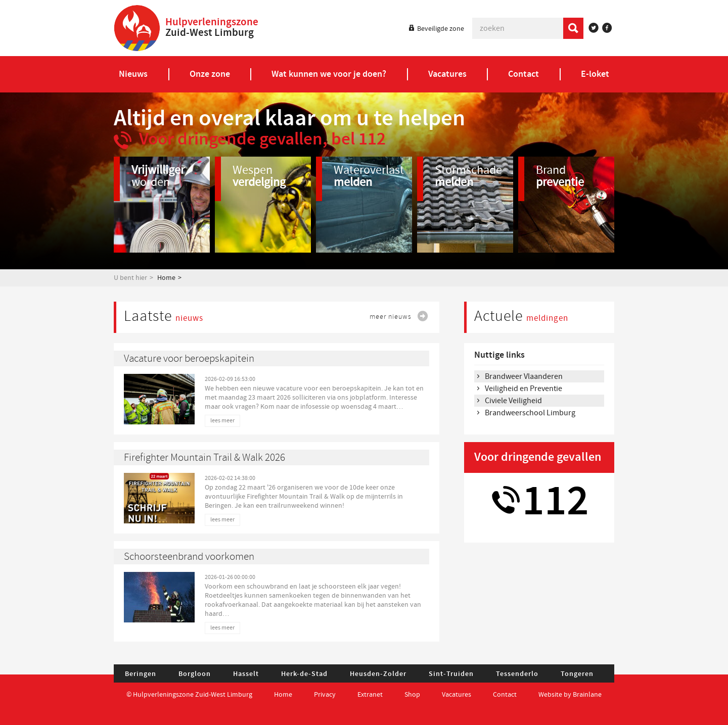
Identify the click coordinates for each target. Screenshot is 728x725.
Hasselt (246, 674)
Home (166, 278)
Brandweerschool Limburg (530, 413)
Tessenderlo (517, 674)
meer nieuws (391, 317)
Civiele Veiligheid (513, 401)
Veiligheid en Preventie (524, 389)
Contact (506, 695)
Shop (412, 695)
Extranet (370, 695)
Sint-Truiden (451, 674)
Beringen (141, 674)
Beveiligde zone (441, 29)
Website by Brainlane (570, 695)
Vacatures (457, 695)
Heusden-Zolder (378, 674)
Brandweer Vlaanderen (524, 376)
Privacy (325, 695)
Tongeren (577, 674)
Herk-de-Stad (304, 674)
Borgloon (195, 674)
